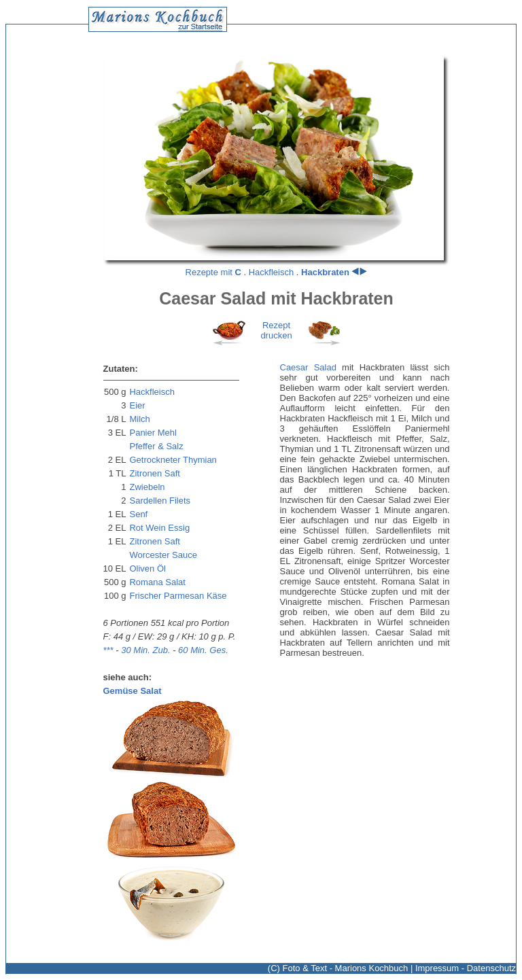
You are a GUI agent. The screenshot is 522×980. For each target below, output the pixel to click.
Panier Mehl (153, 433)
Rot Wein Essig (159, 528)
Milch (139, 419)
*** (108, 650)
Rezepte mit (213, 272)
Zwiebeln (147, 487)
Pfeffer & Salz (156, 446)
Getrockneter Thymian (173, 460)
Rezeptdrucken (276, 330)
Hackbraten (325, 272)
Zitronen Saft (154, 473)
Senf (138, 514)
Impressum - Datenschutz (466, 968)
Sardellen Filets (160, 501)
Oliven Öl (147, 568)
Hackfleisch (271, 272)
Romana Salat (157, 582)
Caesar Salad (308, 367)
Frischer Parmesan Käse (178, 596)
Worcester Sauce (163, 555)
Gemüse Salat (133, 691)
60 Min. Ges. (203, 650)
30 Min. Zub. (145, 650)
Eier (137, 405)
